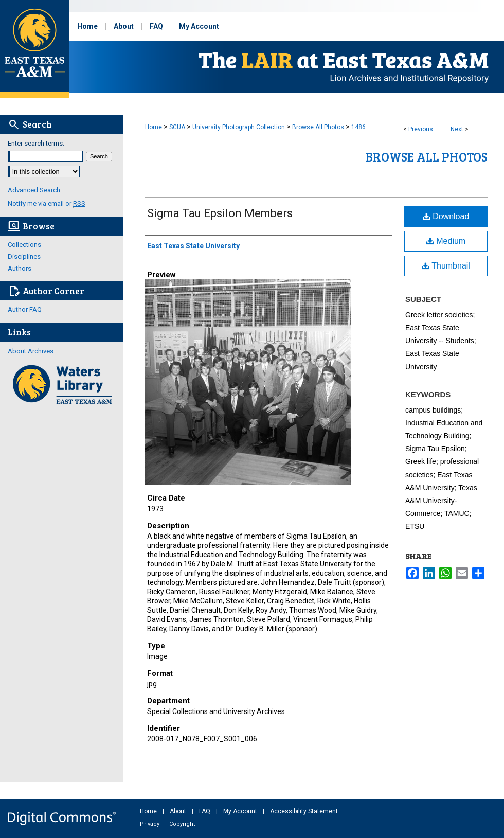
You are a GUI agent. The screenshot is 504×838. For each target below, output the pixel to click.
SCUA (177, 127)
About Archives (31, 351)
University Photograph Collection (239, 127)
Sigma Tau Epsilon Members (220, 213)
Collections (24, 245)
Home (154, 127)
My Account (241, 811)
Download (446, 216)
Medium (446, 241)
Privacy (150, 824)
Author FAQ (25, 309)
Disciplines (24, 256)
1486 (358, 127)
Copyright (182, 824)
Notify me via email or (47, 203)
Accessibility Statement (304, 811)
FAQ (205, 811)
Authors (20, 268)
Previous (421, 129)
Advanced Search (34, 190)
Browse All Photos (318, 127)
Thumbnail (446, 266)
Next (457, 129)
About (179, 811)
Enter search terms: (36, 143)
